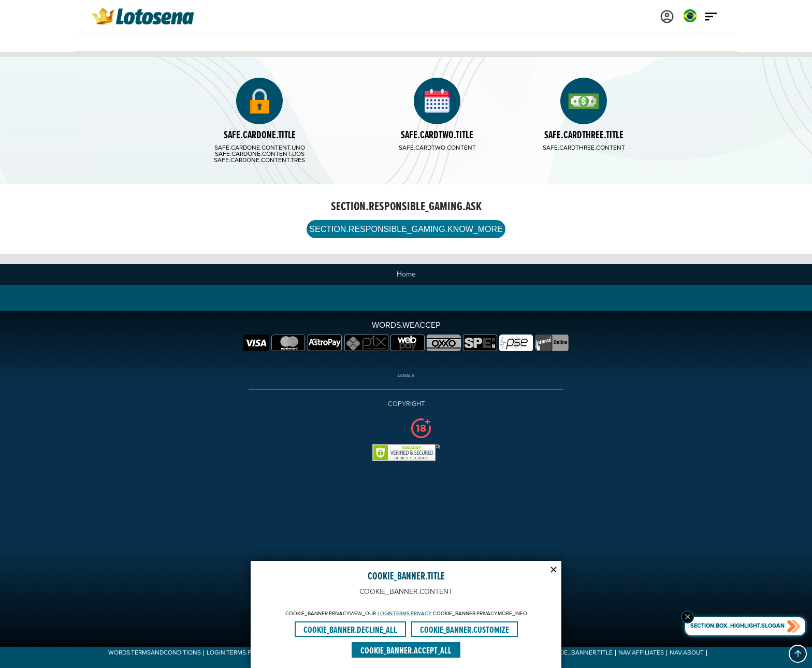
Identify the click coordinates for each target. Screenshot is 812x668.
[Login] (667, 16)
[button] (798, 654)
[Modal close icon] (554, 569)
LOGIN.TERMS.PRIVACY (405, 614)
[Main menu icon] (711, 16)
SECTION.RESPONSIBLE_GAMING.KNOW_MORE (406, 229)
